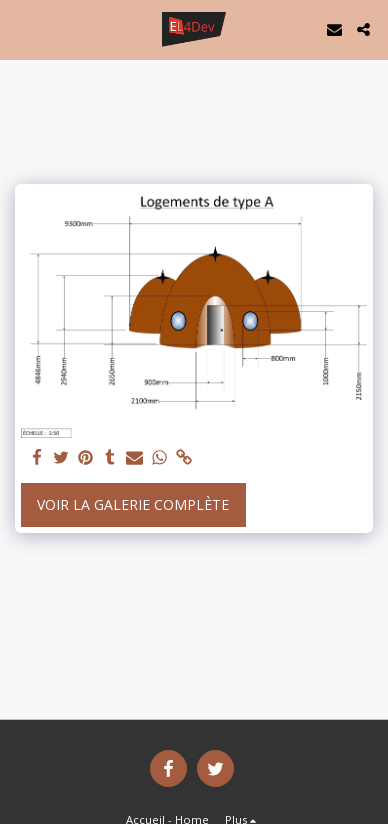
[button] (22, 28)
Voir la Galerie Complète (133, 504)
